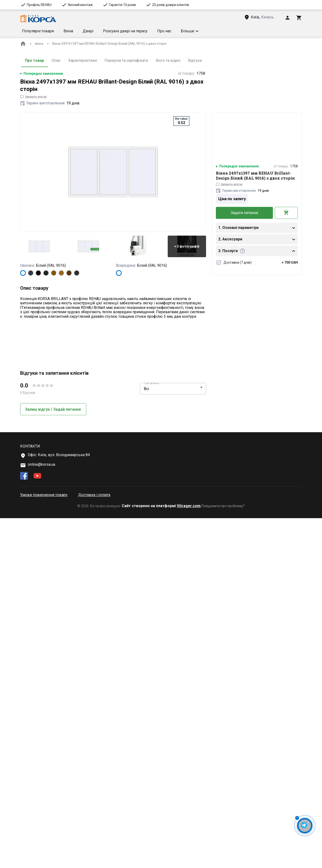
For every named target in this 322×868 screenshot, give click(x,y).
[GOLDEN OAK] (54, 273)
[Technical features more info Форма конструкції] (61, 373)
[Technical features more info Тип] (33, 359)
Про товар (34, 60)
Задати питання (244, 213)
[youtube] (37, 826)
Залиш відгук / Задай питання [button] (53, 759)
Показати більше (39, 329)
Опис (56, 60)
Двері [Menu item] (88, 31)
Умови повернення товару (44, 845)
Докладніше (35, 408)
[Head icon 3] (299, 18)
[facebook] (24, 826)
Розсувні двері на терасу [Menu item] (125, 31)
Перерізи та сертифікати (126, 60)
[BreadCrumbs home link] (23, 44)
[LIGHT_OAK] (61, 273)
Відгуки (195, 60)
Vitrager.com (189, 856)
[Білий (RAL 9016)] (23, 273)
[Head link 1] (38, 19)
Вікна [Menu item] (68, 31)
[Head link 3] (264, 17)
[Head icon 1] (287, 18)
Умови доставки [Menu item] (196, 31)
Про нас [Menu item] (164, 31)
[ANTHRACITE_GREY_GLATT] (77, 273)
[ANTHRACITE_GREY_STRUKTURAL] (31, 273)
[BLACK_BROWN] (38, 273)
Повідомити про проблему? (223, 856)
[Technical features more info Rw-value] (43, 386)
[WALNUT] (69, 273)
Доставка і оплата (94, 845)
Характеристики (83, 60)
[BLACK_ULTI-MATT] (46, 273)
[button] (229, 31)
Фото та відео (168, 60)
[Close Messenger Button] (297, 818)
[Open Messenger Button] (305, 826)
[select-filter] (169, 739)
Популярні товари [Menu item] (38, 31)
